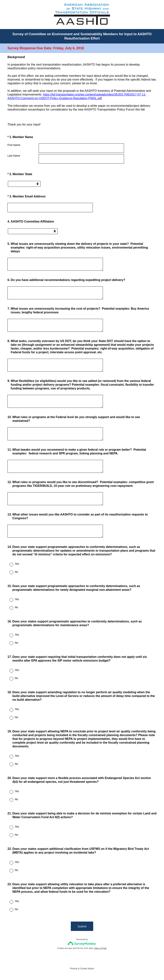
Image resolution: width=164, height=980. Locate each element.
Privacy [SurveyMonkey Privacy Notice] (74, 969)
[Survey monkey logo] (82, 943)
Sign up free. (101, 948)
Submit (82, 926)
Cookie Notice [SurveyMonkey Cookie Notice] (87, 969)
